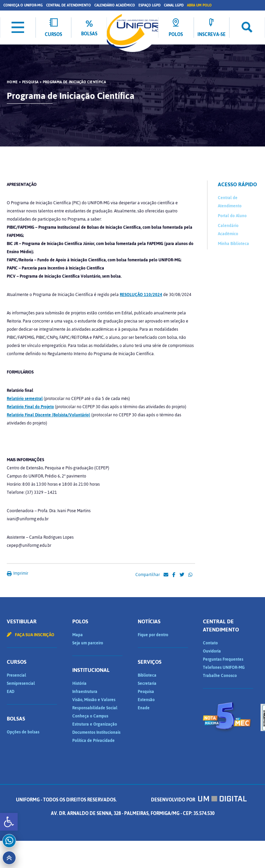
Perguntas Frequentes (223, 659)
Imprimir (17, 573)
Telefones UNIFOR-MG (224, 667)
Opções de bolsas (23, 732)
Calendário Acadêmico (115, 5)
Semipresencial (21, 683)
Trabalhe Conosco (220, 676)
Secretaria (147, 683)
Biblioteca (147, 675)
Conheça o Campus (90, 716)
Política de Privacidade (93, 741)
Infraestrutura (85, 692)
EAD (11, 692)
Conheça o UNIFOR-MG (23, 5)
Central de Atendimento (69, 5)
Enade (144, 708)
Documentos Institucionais (96, 732)
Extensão (146, 700)
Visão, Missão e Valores (94, 700)
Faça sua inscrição (31, 635)
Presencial (16, 675)
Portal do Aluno (232, 216)
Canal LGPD (174, 5)
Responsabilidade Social (95, 708)
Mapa (78, 635)
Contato (210, 643)
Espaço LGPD (149, 5)
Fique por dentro (153, 635)
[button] (9, 822)
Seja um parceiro (88, 643)
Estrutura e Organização (95, 724)
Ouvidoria (212, 651)
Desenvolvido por (199, 800)
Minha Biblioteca (233, 244)
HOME (12, 82)
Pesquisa (30, 82)
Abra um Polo (199, 5)
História (79, 683)
